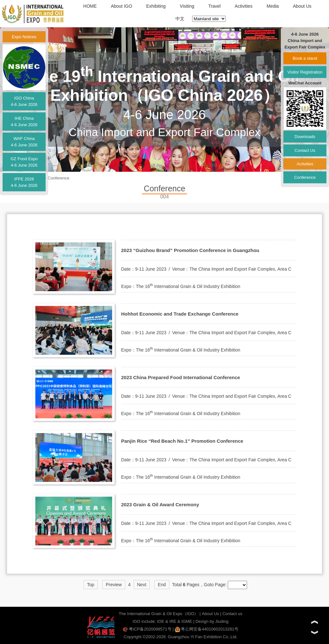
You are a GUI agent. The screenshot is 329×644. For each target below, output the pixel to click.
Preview (114, 585)
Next (142, 585)
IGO (137, 621)
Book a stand (305, 58)
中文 (180, 19)
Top (91, 585)
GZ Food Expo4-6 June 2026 (24, 162)
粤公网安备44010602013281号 (207, 629)
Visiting (187, 6)
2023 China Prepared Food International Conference (181, 377)
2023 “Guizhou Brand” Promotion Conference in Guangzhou (190, 250)
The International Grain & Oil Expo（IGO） (159, 614)
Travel (214, 6)
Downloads (305, 137)
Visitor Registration (305, 72)
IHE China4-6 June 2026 (24, 122)
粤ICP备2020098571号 (147, 629)
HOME (90, 6)
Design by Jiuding (212, 621)
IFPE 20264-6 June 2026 (24, 182)
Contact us (232, 614)
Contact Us (305, 150)
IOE (161, 621)
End (162, 585)
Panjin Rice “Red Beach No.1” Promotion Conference (182, 441)
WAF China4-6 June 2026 (24, 142)
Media (273, 6)
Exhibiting (156, 6)
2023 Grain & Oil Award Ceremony (160, 505)
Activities (244, 6)
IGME (187, 621)
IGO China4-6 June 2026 (24, 101)
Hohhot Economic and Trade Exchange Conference (180, 314)
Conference (59, 178)
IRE (173, 621)
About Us (302, 6)
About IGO (121, 6)
